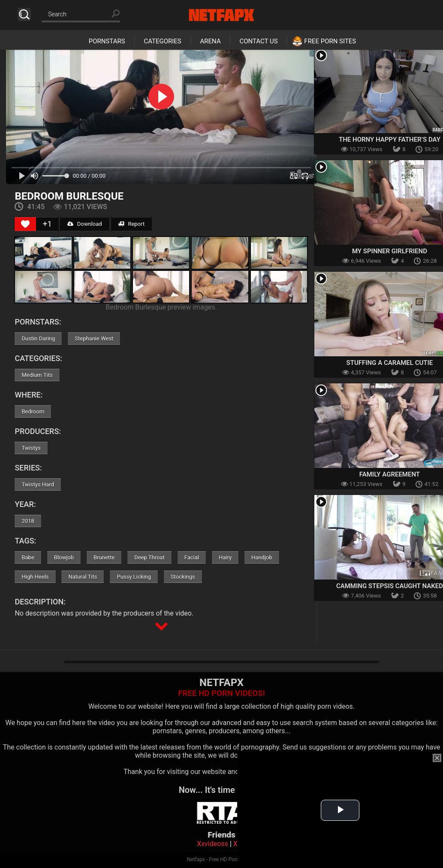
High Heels (35, 577)
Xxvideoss (212, 844)
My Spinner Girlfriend (390, 251)
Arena (211, 41)
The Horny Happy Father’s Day (390, 140)
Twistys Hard (38, 484)
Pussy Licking (134, 577)
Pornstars (107, 41)
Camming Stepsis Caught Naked (390, 586)
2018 (28, 521)
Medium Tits (37, 375)
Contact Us (258, 41)
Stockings (183, 577)
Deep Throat (149, 557)
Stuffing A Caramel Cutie (390, 363)
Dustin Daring (38, 338)
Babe (28, 557)
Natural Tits (83, 577)
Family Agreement (390, 474)
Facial (192, 557)
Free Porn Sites (330, 41)
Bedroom (33, 411)
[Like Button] (25, 224)
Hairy (225, 557)
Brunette (104, 557)
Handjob (262, 557)
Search (24, 14)
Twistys (31, 448)
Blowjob (64, 557)
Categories (162, 41)
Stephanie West (94, 338)
